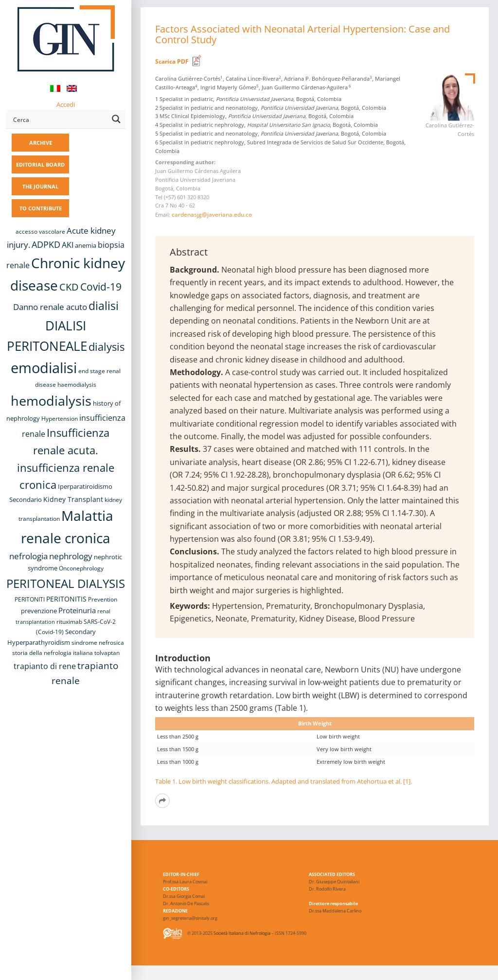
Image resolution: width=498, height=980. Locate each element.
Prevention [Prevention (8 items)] (103, 599)
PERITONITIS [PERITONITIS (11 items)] (66, 599)
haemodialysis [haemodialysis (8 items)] (77, 385)
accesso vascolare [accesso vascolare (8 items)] (40, 232)
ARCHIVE (41, 143)
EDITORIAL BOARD (40, 164)
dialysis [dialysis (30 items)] (107, 347)
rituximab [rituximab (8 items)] (69, 622)
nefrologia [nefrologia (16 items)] (28, 556)
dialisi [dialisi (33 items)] (104, 306)
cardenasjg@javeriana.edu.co (212, 215)
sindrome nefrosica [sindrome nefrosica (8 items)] (98, 643)
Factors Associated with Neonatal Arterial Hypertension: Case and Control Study (302, 34)
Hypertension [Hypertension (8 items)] (60, 419)
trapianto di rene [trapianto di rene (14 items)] (45, 666)
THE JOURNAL (40, 186)
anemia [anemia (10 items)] (86, 245)
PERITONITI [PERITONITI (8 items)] (30, 599)
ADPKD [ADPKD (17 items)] (46, 244)
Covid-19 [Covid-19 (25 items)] (101, 287)
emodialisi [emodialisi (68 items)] (44, 368)
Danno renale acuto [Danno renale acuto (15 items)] (50, 307)
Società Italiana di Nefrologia (242, 934)
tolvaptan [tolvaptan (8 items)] (107, 653)
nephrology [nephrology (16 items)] (71, 556)
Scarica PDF (172, 61)
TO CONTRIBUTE (41, 208)
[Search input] (59, 119)
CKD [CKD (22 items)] (69, 287)
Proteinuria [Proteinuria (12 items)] (77, 610)
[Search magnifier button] (116, 119)
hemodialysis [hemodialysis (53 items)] (51, 401)
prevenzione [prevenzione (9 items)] (39, 611)
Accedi (66, 104)
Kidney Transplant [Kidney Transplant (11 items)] (73, 499)
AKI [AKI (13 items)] (68, 245)
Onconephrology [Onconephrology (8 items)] (81, 568)
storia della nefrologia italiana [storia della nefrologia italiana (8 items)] (53, 653)
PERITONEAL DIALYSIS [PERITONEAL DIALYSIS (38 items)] (66, 583)
